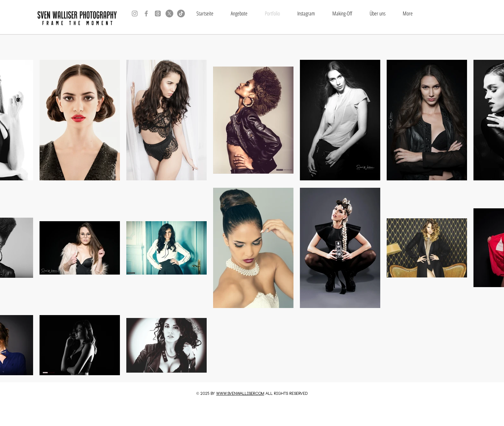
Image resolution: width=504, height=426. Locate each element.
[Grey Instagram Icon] (135, 14)
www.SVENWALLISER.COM (240, 394)
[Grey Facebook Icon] (146, 14)
